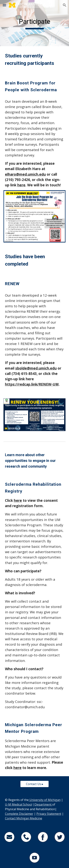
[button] (4, 5)
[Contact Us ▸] (34, 784)
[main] (35, 23)
